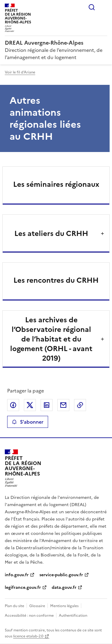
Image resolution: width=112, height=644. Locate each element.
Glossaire (37, 606)
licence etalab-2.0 (28, 636)
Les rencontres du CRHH (56, 280)
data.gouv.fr (64, 587)
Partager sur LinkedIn (47, 405)
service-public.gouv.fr (61, 575)
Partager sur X (30, 405)
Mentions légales (64, 606)
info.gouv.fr (17, 575)
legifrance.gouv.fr (23, 587)
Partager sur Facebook (13, 405)
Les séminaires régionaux (56, 184)
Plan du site (14, 606)
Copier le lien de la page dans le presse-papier (80, 405)
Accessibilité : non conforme (29, 616)
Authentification (73, 616)
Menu (104, 7)
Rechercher (92, 7)
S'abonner (28, 422)
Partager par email (63, 405)
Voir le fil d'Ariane (20, 72)
